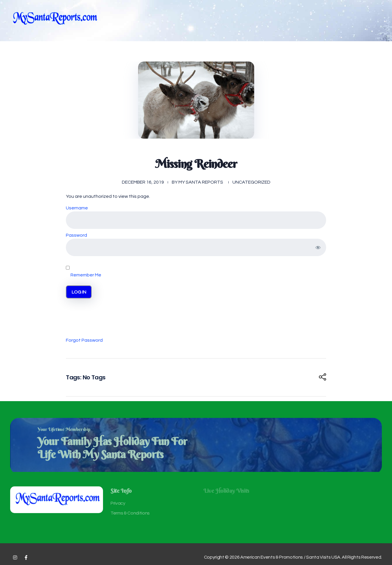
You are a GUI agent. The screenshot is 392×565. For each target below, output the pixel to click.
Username (77, 208)
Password (76, 235)
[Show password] (318, 247)
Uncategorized (251, 182)
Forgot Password (84, 340)
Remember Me (84, 268)
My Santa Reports (201, 182)
